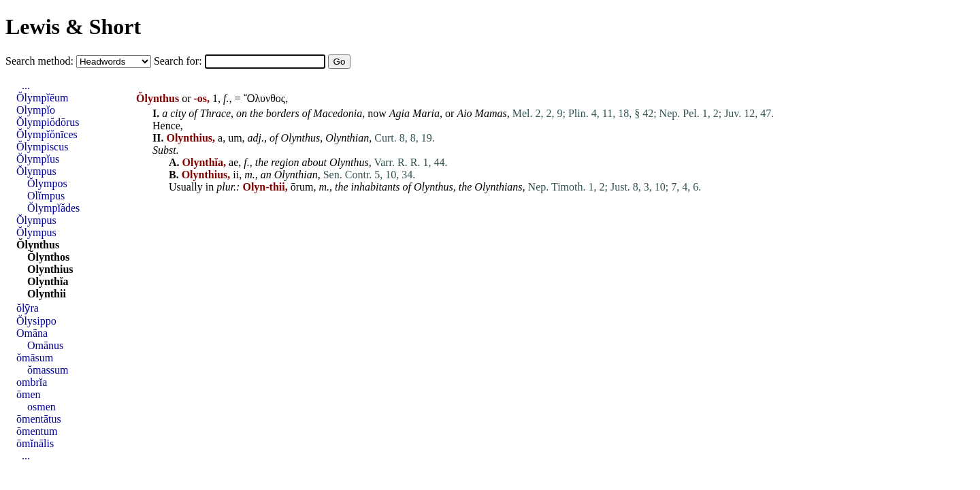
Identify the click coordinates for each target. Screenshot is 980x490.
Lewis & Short (73, 27)
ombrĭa (32, 382)
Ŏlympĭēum (42, 98)
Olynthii (47, 294)
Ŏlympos (47, 183)
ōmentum (37, 431)
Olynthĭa (48, 281)
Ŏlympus (36, 171)
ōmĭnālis (35, 443)
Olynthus (301, 138)
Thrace (215, 113)
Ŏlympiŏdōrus (48, 122)
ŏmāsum (35, 358)
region (285, 162)
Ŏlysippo (36, 321)
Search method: (41, 61)
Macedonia (338, 113)
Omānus (45, 345)
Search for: (179, 61)
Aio (464, 113)
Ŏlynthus (38, 245)
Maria (426, 113)
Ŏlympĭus (38, 159)
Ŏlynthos (48, 257)
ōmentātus (39, 419)
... (26, 85)
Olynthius (50, 269)
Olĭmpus (46, 196)
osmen (42, 407)
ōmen (29, 394)
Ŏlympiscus (42, 147)
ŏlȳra (28, 308)
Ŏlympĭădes (53, 208)
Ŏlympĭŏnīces (47, 134)
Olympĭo (36, 110)
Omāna (32, 333)
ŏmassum (48, 370)
